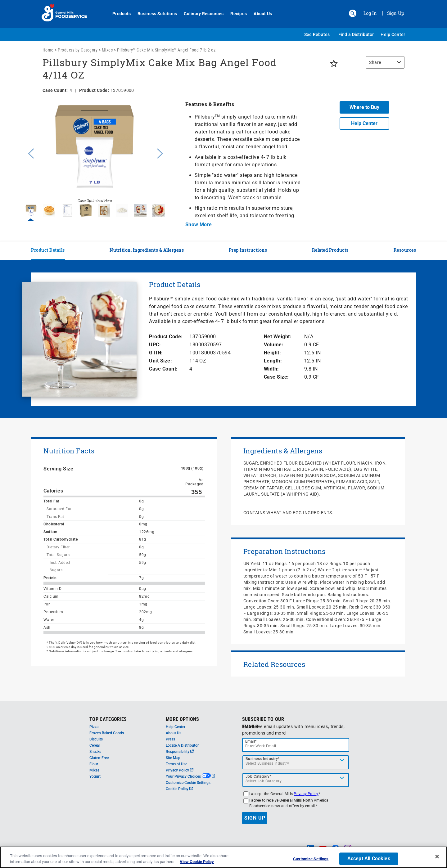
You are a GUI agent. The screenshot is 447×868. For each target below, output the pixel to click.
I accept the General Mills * (285, 794)
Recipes (235, 14)
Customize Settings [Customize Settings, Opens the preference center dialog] (311, 859)
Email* (251, 741)
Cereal (95, 745)
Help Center (393, 34)
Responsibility (180, 752)
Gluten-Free (99, 758)
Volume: (274, 345)
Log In (370, 13)
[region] (384, 65)
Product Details (48, 250)
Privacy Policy (180, 770)
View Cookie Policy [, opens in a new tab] (197, 862)
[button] (353, 13)
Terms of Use (176, 764)
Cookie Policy (179, 789)
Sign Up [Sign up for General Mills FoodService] (396, 13)
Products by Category (78, 50)
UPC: (155, 345)
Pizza (94, 727)
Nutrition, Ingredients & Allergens (147, 250)
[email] (296, 745)
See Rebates (317, 34)
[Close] (437, 857)
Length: (273, 361)
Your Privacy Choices (190, 776)
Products (118, 14)
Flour (94, 764)
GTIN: (156, 353)
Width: (271, 369)
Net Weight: (278, 337)
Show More (199, 225)
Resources (405, 250)
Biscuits (96, 739)
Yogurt (95, 776)
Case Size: (276, 377)
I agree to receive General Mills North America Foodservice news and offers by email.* (289, 803)
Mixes (107, 50)
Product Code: (166, 337)
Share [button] (375, 62)
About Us (259, 14)
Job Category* (259, 776)
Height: (273, 353)
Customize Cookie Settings (188, 783)
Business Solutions (154, 14)
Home (48, 50)
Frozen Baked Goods (107, 733)
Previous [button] (29, 153)
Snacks (95, 752)
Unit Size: (160, 361)
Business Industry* (263, 759)
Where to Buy (364, 107)
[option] (95, 153)
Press (170, 739)
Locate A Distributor (182, 745)
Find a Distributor (356, 34)
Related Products (330, 250)
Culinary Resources (200, 14)
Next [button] (160, 153)
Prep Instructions (248, 250)
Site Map (173, 758)
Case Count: (163, 369)
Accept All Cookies (369, 859)
